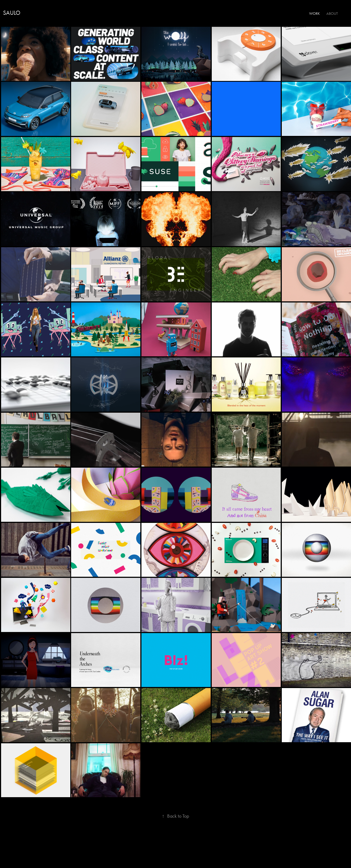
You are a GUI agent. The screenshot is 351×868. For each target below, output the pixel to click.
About (332, 14)
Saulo (12, 13)
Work (314, 14)
